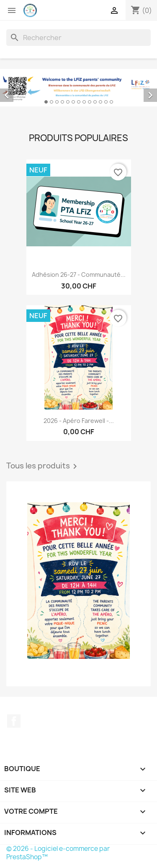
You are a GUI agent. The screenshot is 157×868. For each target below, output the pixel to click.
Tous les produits (43, 466)
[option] (78, 88)
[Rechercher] (78, 38)
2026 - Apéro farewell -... (79, 421)
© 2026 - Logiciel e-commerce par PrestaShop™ (58, 853)
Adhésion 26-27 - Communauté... (79, 275)
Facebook (14, 721)
